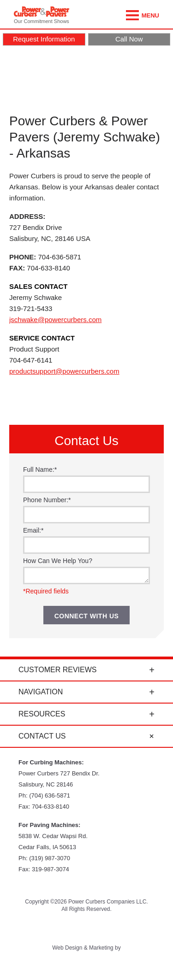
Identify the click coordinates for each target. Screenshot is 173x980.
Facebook (86, 929)
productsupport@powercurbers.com (64, 371)
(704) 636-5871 (50, 795)
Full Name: (40, 469)
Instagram (110, 929)
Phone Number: (47, 500)
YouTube (63, 929)
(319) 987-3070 (50, 858)
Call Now (129, 39)
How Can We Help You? (58, 561)
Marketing (101, 948)
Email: (33, 530)
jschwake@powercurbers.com (55, 320)
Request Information (44, 39)
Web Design (67, 948)
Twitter (39, 929)
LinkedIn (134, 929)
